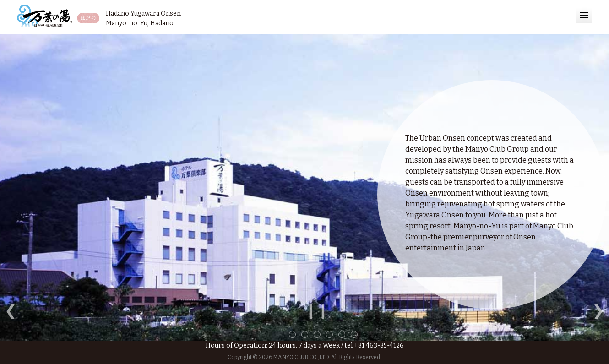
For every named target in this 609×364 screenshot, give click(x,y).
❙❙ (317, 310)
